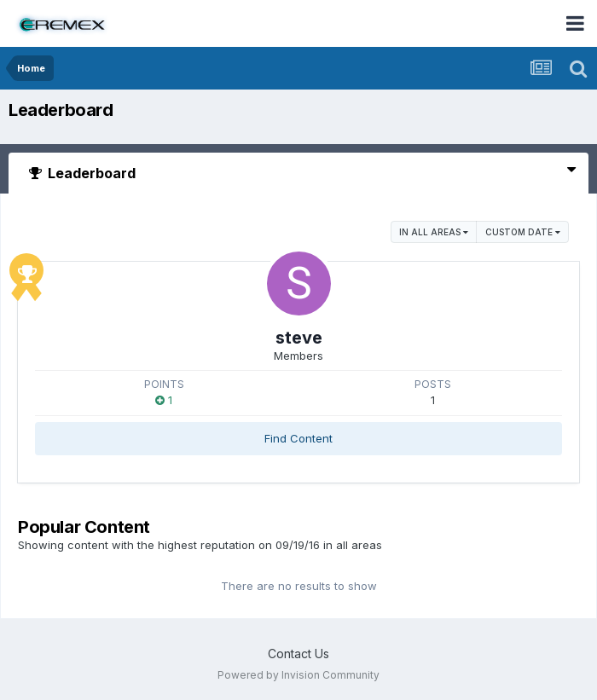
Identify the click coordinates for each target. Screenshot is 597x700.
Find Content (298, 438)
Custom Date (523, 232)
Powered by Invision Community (298, 675)
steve (299, 338)
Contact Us (298, 654)
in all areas (434, 232)
